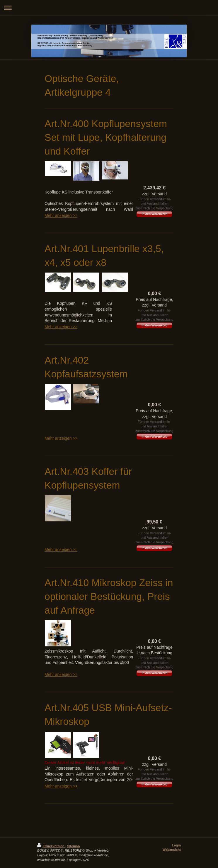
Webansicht (172, 850)
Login (176, 845)
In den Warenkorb (154, 214)
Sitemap (74, 846)
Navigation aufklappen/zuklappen (109, 8)
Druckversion (51, 846)
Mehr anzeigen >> (61, 215)
